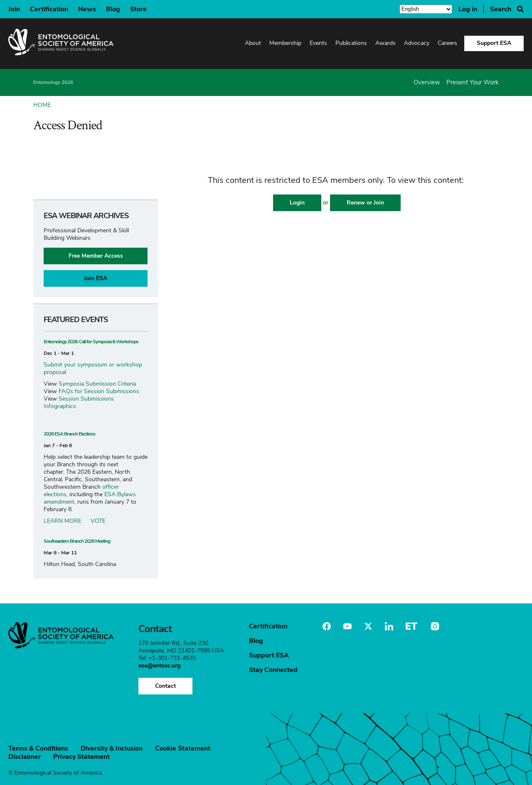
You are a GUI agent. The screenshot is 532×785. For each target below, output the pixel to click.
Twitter (368, 626)
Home (42, 105)
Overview (427, 82)
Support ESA (494, 43)
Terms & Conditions (38, 748)
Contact (165, 686)
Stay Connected (273, 670)
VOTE (98, 521)
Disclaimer (25, 757)
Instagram (434, 626)
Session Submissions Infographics (79, 402)
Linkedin (389, 626)
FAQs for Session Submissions (99, 391)
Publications (351, 43)
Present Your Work (473, 82)
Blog (113, 9)
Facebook (327, 626)
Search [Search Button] (501, 9)
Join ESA (96, 278)
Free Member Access (96, 256)
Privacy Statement (81, 757)
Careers (447, 43)
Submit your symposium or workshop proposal (93, 368)
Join (14, 9)
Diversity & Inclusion (112, 748)
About (253, 43)
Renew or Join (365, 203)
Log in (468, 9)
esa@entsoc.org (159, 666)
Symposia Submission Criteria (97, 384)
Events (318, 43)
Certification (49, 9)
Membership (285, 43)
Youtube (347, 626)
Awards (385, 43)
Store (138, 9)
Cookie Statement (183, 748)
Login (297, 203)
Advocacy (417, 43)
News (87, 9)
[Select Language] (426, 10)
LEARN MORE (63, 521)
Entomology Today (411, 626)
